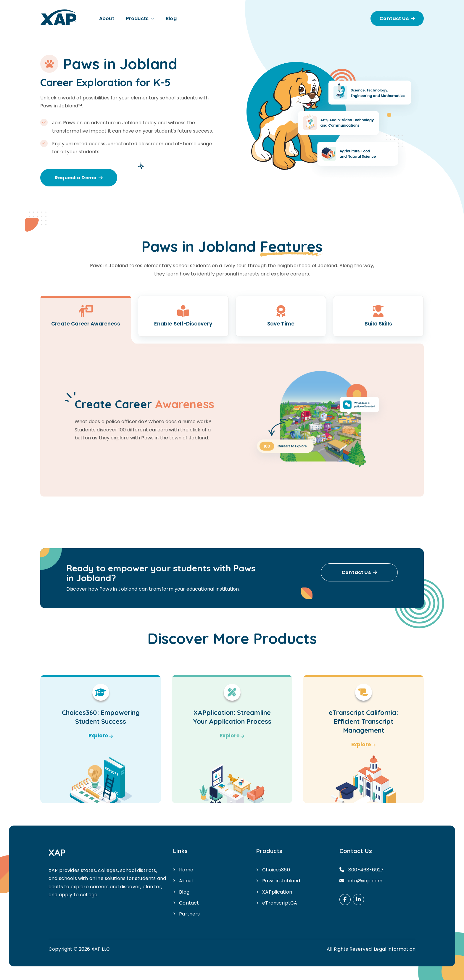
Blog (171, 18)
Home (186, 870)
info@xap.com (365, 881)
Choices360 (276, 870)
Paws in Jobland (281, 881)
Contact (189, 903)
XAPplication (277, 892)
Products (137, 18)
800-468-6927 (366, 870)
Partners (189, 914)
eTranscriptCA (280, 903)
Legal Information (395, 949)
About (107, 18)
